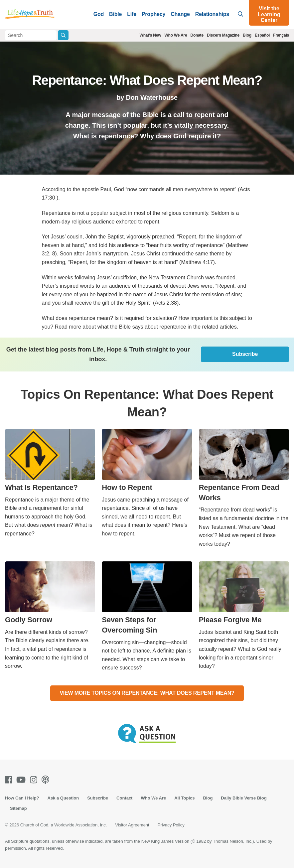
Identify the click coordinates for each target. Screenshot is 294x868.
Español (262, 35)
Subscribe (245, 354)
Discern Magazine (223, 35)
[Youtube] (22, 780)
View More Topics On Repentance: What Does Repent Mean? (147, 693)
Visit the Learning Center (269, 14)
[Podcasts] (47, 780)
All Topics (184, 798)
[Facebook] (10, 780)
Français (281, 35)
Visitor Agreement (132, 825)
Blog (247, 35)
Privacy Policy (171, 825)
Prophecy (153, 14)
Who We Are (176, 35)
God (99, 14)
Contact (124, 798)
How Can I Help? (22, 798)
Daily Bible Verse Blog (244, 798)
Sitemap (18, 808)
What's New (150, 35)
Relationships (212, 14)
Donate (197, 35)
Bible (115, 14)
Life (132, 14)
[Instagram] (35, 780)
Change (180, 14)
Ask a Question (63, 798)
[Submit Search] (63, 35)
